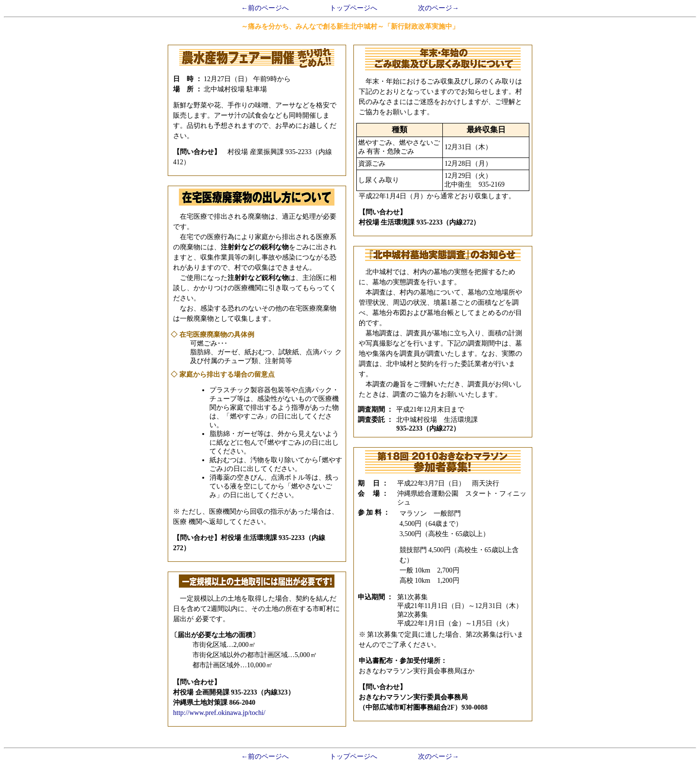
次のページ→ (438, 8)
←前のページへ (265, 8)
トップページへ (353, 8)
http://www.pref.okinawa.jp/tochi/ (219, 713)
